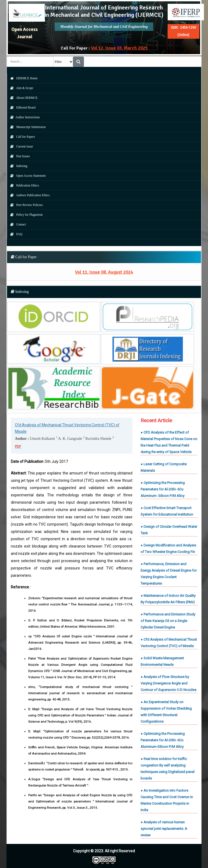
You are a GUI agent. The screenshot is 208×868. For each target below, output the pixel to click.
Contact (17, 224)
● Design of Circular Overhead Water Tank (169, 530)
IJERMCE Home (23, 78)
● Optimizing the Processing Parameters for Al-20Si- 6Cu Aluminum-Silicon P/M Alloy (163, 740)
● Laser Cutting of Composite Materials (164, 467)
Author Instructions (24, 117)
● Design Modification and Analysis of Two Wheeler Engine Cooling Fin (168, 548)
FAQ (15, 234)
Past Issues (19, 156)
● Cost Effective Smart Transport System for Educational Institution (167, 511)
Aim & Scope (20, 88)
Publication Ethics (23, 185)
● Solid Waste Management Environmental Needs (162, 661)
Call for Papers (21, 137)
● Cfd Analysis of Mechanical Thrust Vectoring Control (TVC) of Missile (169, 643)
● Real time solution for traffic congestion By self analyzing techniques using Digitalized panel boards (168, 769)
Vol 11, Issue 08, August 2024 (104, 272)
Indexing (17, 166)
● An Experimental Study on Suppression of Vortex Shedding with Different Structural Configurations (166, 712)
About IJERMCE (23, 98)
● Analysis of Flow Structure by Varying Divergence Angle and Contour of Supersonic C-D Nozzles (168, 683)
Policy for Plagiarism (25, 215)
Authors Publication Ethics (29, 195)
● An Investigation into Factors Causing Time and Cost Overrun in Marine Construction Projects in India (167, 800)
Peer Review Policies (25, 205)
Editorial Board (22, 107)
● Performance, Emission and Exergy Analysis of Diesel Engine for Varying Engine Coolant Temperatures (169, 574)
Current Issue (20, 146)
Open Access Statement (27, 176)
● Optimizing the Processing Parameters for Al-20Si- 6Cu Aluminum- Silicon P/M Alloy (163, 489)
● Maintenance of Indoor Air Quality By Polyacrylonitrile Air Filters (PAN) (168, 599)
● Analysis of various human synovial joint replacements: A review (164, 829)
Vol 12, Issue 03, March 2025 (119, 48)
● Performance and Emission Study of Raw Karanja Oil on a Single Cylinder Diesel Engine (168, 621)
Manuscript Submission (27, 127)
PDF (18, 446)
